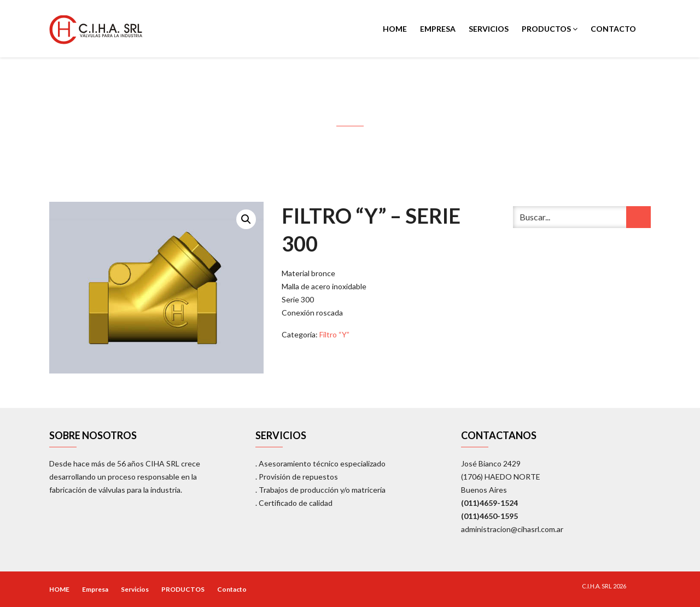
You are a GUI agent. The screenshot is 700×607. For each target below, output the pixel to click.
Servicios (489, 29)
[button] (246, 219)
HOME (395, 29)
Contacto (613, 29)
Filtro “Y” (334, 334)
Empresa (438, 29)
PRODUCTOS (550, 29)
